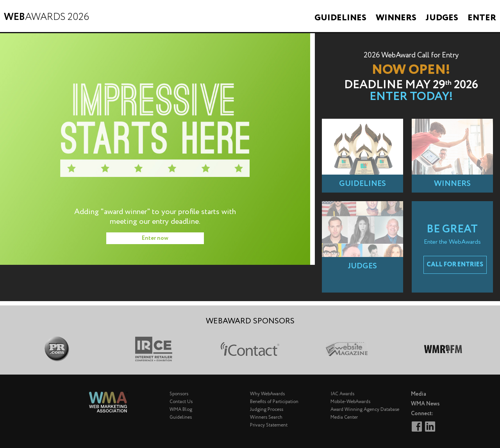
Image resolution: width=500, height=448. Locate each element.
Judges (442, 18)
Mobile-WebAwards (350, 402)
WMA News (425, 404)
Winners (396, 18)
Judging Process (267, 410)
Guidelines (340, 18)
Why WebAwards (267, 394)
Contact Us (181, 402)
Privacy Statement (269, 425)
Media (419, 394)
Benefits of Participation (274, 402)
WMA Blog (181, 410)
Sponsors (179, 394)
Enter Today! (411, 97)
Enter (482, 18)
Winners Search (266, 417)
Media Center (344, 417)
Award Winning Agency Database (365, 410)
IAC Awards (342, 394)
